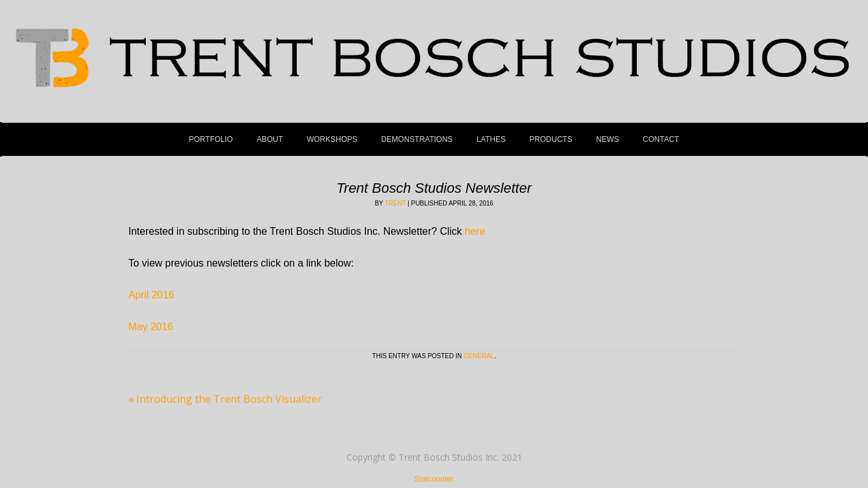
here (475, 231)
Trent (395, 203)
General (479, 356)
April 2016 (152, 295)
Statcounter (434, 479)
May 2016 (151, 327)
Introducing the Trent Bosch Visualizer (225, 399)
